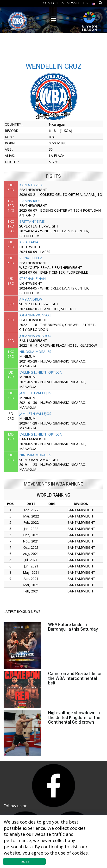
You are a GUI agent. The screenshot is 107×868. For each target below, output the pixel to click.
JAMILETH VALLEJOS (35, 393)
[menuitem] (94, 3)
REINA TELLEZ (31, 258)
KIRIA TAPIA (29, 242)
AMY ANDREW (31, 299)
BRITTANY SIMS (32, 221)
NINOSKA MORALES (35, 352)
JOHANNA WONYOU (35, 315)
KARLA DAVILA (31, 185)
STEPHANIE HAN (32, 279)
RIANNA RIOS (30, 201)
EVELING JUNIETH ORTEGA (41, 372)
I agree (24, 861)
